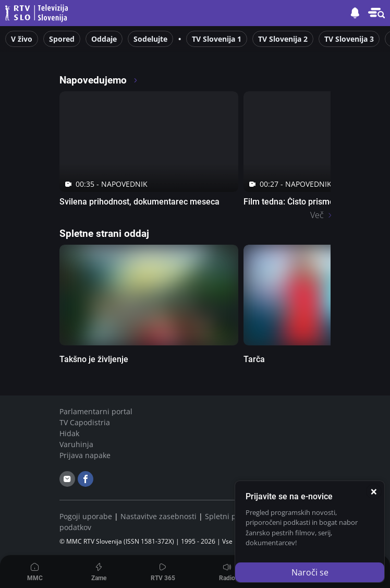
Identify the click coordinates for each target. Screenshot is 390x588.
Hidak (69, 433)
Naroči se (310, 572)
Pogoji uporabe (86, 516)
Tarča (254, 359)
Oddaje (104, 39)
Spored (62, 39)
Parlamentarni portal (96, 411)
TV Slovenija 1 (217, 39)
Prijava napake (85, 455)
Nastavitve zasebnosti (159, 516)
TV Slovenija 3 (349, 39)
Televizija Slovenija (38, 13)
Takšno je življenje (94, 359)
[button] (376, 13)
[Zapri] (374, 491)
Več (317, 215)
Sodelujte (150, 39)
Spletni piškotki (231, 516)
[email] (67, 479)
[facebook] (86, 479)
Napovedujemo (99, 80)
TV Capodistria (85, 422)
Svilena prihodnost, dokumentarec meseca (139, 202)
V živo (22, 39)
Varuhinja (76, 444)
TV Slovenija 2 (283, 39)
